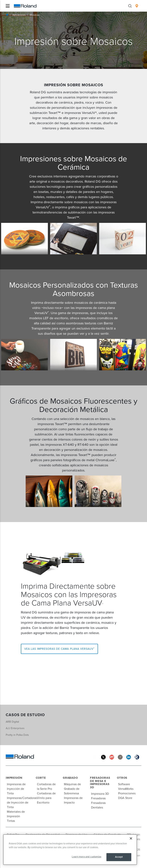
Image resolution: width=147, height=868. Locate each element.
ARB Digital (12, 722)
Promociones (127, 793)
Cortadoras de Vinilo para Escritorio (46, 798)
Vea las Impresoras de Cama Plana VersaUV (59, 649)
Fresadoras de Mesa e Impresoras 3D (100, 783)
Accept (119, 857)
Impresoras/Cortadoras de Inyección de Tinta (22, 803)
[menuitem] (137, 6)
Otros (122, 778)
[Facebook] (95, 757)
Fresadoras (98, 798)
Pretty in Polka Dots (17, 735)
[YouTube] (112, 757)
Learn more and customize (87, 857)
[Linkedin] (129, 757)
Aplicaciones (19, 15)
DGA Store (125, 798)
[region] (70, 850)
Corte (41, 778)
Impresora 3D (100, 794)
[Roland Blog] (137, 757)
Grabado (70, 778)
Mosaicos (35, 15)
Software (124, 784)
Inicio (7, 15)
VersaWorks (126, 789)
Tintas (11, 821)
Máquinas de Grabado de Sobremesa (72, 789)
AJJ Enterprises (15, 728)
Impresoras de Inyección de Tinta (16, 789)
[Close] (131, 838)
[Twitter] (103, 757)
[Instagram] (120, 757)
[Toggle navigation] (8, 6)
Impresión (14, 778)
